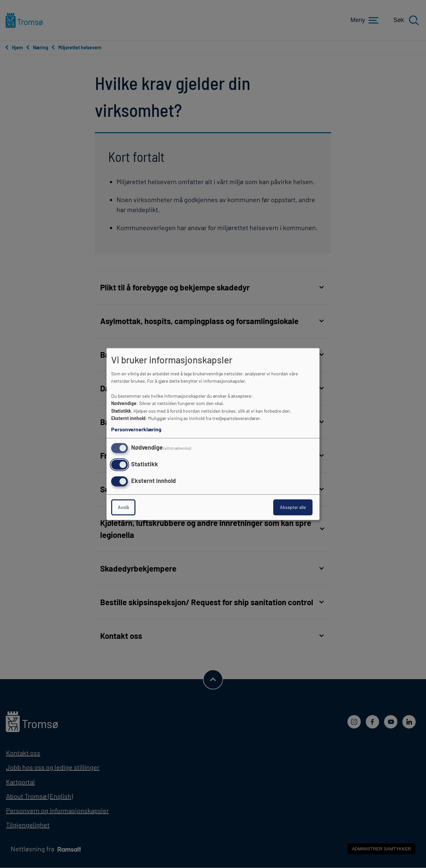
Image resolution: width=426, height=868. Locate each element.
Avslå (123, 507)
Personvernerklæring (136, 429)
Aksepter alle (293, 507)
